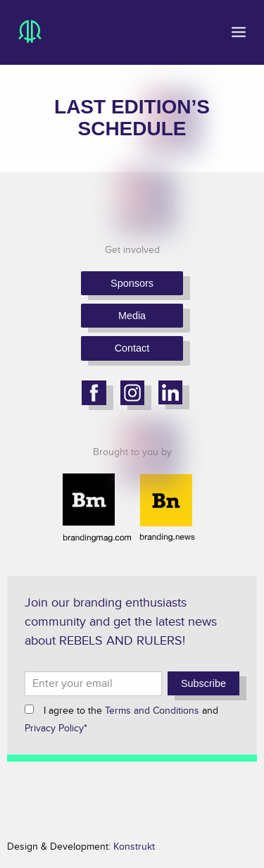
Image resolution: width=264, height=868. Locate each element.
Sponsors (132, 283)
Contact (132, 348)
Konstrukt (134, 847)
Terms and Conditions (152, 711)
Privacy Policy (54, 728)
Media (132, 316)
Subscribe (203, 683)
